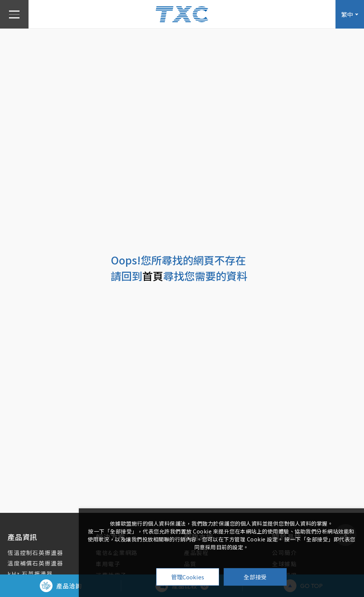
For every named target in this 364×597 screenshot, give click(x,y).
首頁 (153, 276)
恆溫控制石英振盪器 (35, 552)
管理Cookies (188, 577)
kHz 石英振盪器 (30, 574)
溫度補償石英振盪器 (35, 563)
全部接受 (255, 577)
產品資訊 (22, 537)
